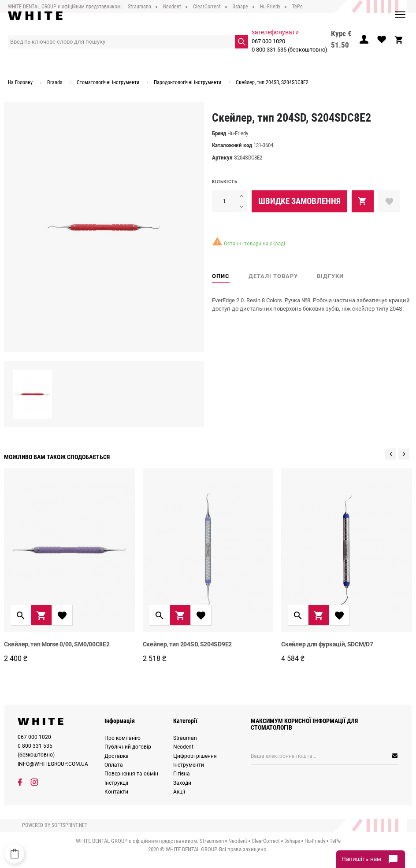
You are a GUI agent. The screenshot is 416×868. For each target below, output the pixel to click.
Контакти (116, 792)
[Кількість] (224, 201)
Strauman (185, 738)
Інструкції (116, 783)
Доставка (117, 756)
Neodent (183, 747)
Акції (179, 792)
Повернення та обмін (131, 774)
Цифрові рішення (195, 756)
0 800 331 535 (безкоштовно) (290, 50)
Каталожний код (232, 145)
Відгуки (330, 276)
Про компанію (123, 738)
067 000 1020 (268, 41)
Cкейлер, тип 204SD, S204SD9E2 (187, 644)
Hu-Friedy (238, 133)
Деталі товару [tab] (273, 276)
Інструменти (189, 765)
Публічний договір (128, 747)
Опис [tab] (221, 276)
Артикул (222, 158)
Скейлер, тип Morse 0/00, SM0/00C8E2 (57, 644)
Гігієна (182, 774)
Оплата (114, 765)
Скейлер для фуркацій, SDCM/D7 (327, 644)
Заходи (182, 783)
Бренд (219, 133)
